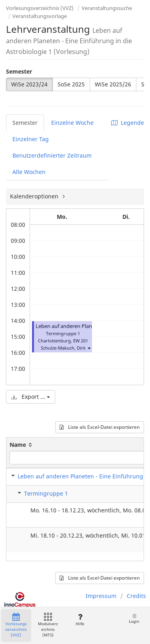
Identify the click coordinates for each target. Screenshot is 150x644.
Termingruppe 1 (46, 493)
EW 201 (81, 341)
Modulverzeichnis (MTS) (48, 625)
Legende (128, 123)
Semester (19, 71)
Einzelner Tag (31, 139)
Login (134, 619)
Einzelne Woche (72, 123)
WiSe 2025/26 (113, 84)
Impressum (101, 596)
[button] (89, 348)
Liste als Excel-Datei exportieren (100, 427)
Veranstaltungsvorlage (40, 16)
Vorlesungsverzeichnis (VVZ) (40, 8)
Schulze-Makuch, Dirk (63, 348)
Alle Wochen (29, 172)
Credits (136, 596)
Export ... (31, 397)
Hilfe (80, 620)
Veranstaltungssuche (107, 8)
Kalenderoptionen (35, 196)
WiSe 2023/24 (29, 84)
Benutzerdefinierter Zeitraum (52, 155)
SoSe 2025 (71, 84)
